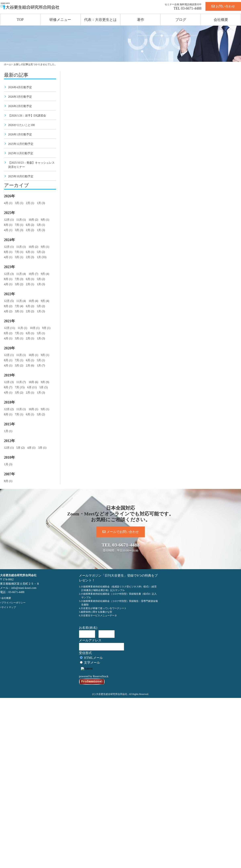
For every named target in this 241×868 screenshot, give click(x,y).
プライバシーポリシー (13, 603)
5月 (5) (43, 387)
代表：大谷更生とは (100, 20)
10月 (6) (33, 382)
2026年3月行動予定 (20, 97)
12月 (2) (9, 409)
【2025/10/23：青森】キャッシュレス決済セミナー (31, 165)
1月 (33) (42, 257)
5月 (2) (41, 252)
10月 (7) (33, 274)
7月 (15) (20, 387)
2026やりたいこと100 (21, 125)
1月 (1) (8, 431)
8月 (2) (8, 306)
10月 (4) (33, 301)
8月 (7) (8, 387)
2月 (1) (30, 203)
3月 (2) (19, 284)
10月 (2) (33, 220)
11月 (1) (21, 220)
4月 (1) (8, 203)
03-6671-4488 (191, 8)
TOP (20, 20)
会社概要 (221, 20)
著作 (141, 20)
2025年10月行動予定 (21, 176)
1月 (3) (41, 203)
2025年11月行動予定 (21, 153)
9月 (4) (45, 274)
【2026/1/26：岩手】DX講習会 (27, 116)
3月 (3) (19, 230)
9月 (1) (45, 220)
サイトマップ (9, 607)
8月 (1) (8, 225)
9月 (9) (45, 382)
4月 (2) (8, 311)
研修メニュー (60, 20)
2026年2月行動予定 (20, 106)
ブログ (181, 20)
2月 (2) (30, 230)
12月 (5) (9, 301)
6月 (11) (32, 387)
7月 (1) (19, 225)
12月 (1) (9, 220)
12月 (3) (9, 274)
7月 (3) (19, 279)
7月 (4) (19, 306)
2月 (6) (30, 366)
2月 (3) (30, 257)
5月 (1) (41, 225)
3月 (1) (19, 203)
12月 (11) (9, 328)
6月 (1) (30, 252)
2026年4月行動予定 (20, 87)
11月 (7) (21, 382)
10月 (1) (35, 328)
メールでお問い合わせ (121, 532)
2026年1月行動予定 (20, 134)
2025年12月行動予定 (21, 144)
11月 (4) (21, 274)
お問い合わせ (223, 6)
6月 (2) (30, 225)
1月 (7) (41, 366)
